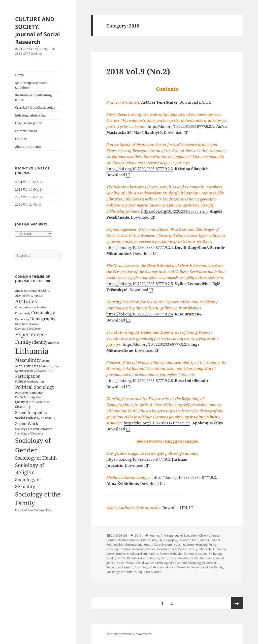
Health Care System (158, 545)
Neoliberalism (137, 554)
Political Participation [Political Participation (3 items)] (29, 382)
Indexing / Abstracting (31, 115)
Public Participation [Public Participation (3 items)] (28, 397)
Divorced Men (188, 540)
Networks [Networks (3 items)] (40, 371)
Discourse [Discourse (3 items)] (22, 324)
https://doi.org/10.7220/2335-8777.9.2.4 (140, 247)
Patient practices (196, 554)
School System (157, 558)
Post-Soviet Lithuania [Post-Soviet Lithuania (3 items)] (29, 393)
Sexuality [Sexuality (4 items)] (23, 407)
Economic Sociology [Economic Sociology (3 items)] (28, 329)
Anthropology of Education (179, 535)
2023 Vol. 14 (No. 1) (29, 189)
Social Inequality (202, 558)
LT (208, 102)
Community (149, 540)
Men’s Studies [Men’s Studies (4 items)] (27, 366)
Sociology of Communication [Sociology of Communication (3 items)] (34, 429)
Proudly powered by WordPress (129, 634)
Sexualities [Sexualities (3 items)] (42, 402)
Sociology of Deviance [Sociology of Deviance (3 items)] (29, 433)
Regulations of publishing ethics (33, 97)
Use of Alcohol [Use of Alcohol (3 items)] (24, 510)
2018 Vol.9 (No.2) (138, 71)
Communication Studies (123, 540)
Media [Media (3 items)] (45, 361)
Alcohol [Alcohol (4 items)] (44, 290)
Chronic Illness (209, 535)
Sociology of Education (171, 563)
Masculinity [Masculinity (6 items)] (28, 360)
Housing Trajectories (171, 549)
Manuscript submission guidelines (32, 85)
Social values (145, 563)
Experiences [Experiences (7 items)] (30, 334)
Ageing (154, 535)
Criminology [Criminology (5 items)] (43, 313)
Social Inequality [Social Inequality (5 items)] (31, 413)
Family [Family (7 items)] (23, 342)
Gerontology (134, 545)
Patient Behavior (171, 554)
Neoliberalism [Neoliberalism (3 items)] (24, 371)
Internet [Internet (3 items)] (54, 343)
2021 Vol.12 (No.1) (28, 205)
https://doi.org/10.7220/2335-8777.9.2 (138, 459)
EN (202, 102)
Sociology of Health (120, 567)
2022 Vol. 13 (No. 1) (29, 197)
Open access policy (28, 123)
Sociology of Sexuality (175, 567)
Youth (158, 572)
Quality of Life (116, 558)
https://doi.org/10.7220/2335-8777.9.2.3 (174, 211)
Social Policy (125, 563)
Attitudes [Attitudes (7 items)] (26, 301)
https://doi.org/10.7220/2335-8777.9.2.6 (140, 314)
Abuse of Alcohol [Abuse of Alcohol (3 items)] (26, 291)
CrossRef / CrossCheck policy (35, 108)
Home (19, 75)
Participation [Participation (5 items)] (28, 376)
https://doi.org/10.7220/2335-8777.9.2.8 (140, 380)
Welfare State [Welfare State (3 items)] (43, 510)
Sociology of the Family (207, 567)
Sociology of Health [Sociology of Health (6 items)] (36, 458)
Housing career (184, 545)
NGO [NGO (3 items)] (50, 371)
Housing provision (119, 549)
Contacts (21, 139)
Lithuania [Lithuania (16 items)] (32, 351)
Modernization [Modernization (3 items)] (49, 366)
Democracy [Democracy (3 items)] (22, 319)
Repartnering (136, 558)
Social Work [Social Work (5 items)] (27, 424)
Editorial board (26, 131)
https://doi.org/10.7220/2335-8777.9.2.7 (156, 344)
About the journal (28, 147)
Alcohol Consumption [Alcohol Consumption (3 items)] (29, 296)
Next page (237, 603)
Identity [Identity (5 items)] (40, 342)
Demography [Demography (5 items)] (43, 319)
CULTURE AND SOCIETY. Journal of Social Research (38, 30)
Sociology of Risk (146, 567)
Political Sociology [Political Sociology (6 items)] (35, 387)
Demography (168, 540)
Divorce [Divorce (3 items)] (34, 324)
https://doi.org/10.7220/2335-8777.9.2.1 (181, 126)
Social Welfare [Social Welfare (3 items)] (46, 418)
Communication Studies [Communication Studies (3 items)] (31, 307)
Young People (143, 572)
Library (192, 549)
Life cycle (205, 549)
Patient (153, 554)
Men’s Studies (116, 554)
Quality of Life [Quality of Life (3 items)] (25, 402)
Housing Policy (206, 545)
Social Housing (179, 558)
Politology (216, 554)
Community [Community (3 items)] (23, 313)
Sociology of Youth (119, 572)
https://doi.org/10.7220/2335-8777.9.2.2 (140, 169)
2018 (138, 535)
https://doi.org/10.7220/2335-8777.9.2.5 (140, 284)
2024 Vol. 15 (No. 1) (29, 182)
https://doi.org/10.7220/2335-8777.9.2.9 (157, 423)
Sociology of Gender (202, 563)
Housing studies (144, 549)
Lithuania (220, 549)
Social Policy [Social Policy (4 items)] (25, 418)
